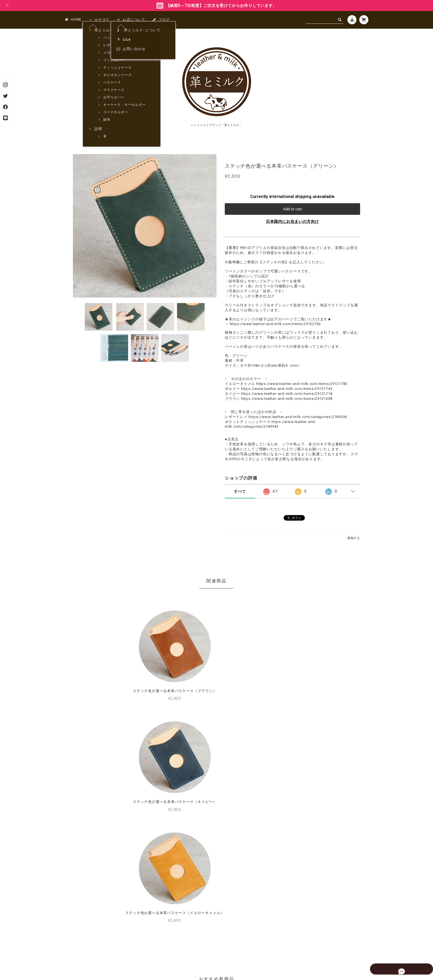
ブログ (161, 20)
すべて (240, 491)
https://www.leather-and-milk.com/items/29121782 (302, 384)
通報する (354, 538)
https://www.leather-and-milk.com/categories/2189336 (298, 417)
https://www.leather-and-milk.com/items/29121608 (287, 399)
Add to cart (292, 209)
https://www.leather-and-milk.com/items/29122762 (275, 324)
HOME (73, 19)
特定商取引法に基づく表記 (234, 947)
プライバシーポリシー (190, 947)
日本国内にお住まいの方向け (292, 221)
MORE (287, 860)
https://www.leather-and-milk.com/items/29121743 (287, 389)
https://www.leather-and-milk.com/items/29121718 (287, 394)
